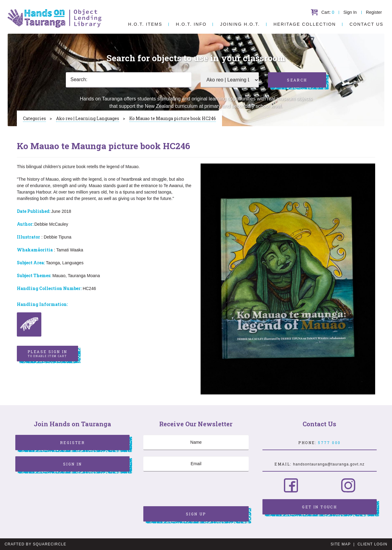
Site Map (341, 544)
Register (374, 12)
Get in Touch (319, 507)
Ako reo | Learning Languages (88, 118)
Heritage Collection (305, 24)
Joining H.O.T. (240, 24)
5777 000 (329, 443)
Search (297, 80)
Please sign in (47, 354)
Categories (34, 118)
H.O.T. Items (145, 24)
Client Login (372, 544)
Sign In (350, 12)
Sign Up (196, 514)
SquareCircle (49, 544)
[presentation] (190, 490)
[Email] (196, 464)
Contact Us (366, 24)
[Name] (196, 443)
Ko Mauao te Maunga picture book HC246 (173, 118)
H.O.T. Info (191, 24)
